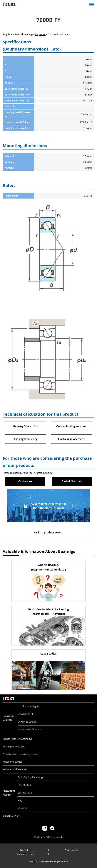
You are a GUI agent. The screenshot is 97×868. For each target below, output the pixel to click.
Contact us (25, 481)
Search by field (25, 714)
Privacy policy (71, 850)
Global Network (72, 481)
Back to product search (48, 532)
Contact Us (26, 850)
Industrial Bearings (8, 718)
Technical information (15, 769)
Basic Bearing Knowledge (31, 777)
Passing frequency (26, 439)
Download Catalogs (28, 722)
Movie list (22, 808)
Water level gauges (12, 762)
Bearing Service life (26, 426)
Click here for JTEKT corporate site (48, 837)
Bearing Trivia (25, 793)
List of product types (28, 706)
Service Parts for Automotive (17, 739)
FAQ (20, 800)
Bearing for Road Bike (14, 747)
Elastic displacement (71, 439)
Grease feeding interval (71, 426)
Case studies (24, 785)
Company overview (26, 854)
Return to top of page (90, 695)
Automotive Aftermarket (30, 729)
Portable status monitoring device (20, 754)
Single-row (40, 34)
